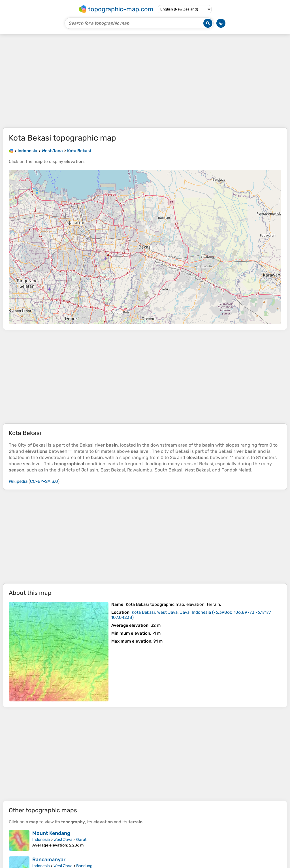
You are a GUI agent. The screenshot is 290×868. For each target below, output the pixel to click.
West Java (63, 840)
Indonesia (41, 840)
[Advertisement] (145, 81)
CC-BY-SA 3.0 (44, 481)
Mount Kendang (51, 833)
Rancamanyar (49, 860)
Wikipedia (18, 481)
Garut (81, 840)
